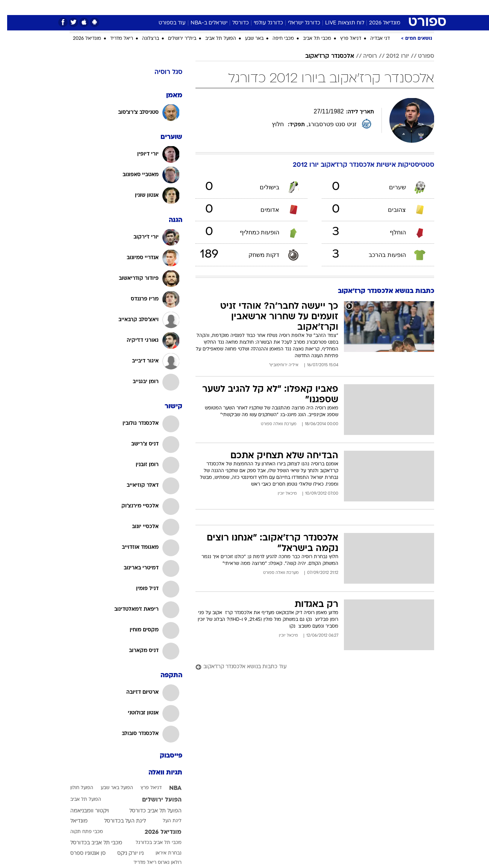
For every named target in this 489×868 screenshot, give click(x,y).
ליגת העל (165, 821)
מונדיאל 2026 (378, 23)
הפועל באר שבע (110, 788)
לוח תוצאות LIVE (338, 23)
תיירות (200, 7)
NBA (168, 788)
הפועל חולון (75, 788)
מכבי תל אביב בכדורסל (89, 843)
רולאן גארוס (163, 863)
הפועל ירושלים (155, 800)
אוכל (249, 7)
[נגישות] (10, 8)
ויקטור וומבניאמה (83, 811)
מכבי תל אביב (310, 39)
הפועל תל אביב (213, 39)
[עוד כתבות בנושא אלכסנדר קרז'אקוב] (308, 667)
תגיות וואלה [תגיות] (158, 773)
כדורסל (233, 23)
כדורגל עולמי (261, 23)
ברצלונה (143, 39)
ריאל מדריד (114, 39)
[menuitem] (388, 8)
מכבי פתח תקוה (79, 832)
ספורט (367, 7)
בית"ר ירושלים (175, 39)
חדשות (392, 7)
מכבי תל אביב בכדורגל (151, 843)
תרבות (313, 7)
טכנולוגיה (172, 7)
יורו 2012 (390, 56)
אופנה (145, 7)
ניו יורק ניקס (123, 854)
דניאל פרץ (344, 39)
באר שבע (247, 39)
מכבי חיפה (276, 39)
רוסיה (363, 56)
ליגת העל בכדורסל (118, 821)
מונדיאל (340, 7)
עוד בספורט (165, 23)
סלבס (290, 7)
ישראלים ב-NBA (202, 23)
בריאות (226, 7)
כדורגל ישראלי (297, 23)
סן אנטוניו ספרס (81, 854)
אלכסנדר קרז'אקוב (322, 56)
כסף (269, 7)
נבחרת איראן (161, 853)
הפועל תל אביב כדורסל (148, 811)
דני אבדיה (373, 39)
